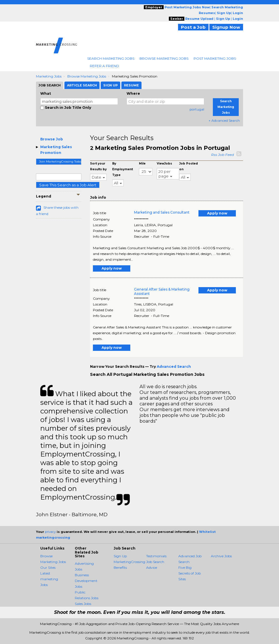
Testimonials (156, 556)
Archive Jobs (221, 556)
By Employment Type (123, 169)
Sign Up (120, 556)
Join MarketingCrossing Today (60, 162)
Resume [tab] (131, 85)
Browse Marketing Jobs (164, 58)
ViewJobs (164, 164)
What (46, 93)
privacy (50, 532)
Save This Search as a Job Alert (68, 185)
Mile (142, 164)
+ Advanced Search (224, 120)
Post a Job (193, 27)
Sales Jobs (83, 604)
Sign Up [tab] (110, 85)
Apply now (217, 213)
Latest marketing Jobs (49, 579)
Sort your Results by (98, 166)
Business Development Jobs (86, 581)
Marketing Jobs (49, 76)
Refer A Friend (104, 66)
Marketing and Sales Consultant (162, 212)
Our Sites (48, 567)
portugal (197, 109)
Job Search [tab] (50, 85)
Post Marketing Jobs (215, 58)
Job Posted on (189, 166)
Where (133, 93)
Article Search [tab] (82, 85)
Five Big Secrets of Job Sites (190, 573)
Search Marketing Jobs (111, 58)
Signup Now (226, 27)
